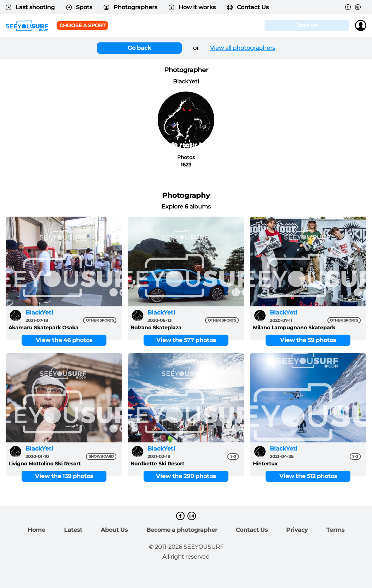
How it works (192, 7)
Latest (73, 530)
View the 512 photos (308, 476)
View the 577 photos (186, 340)
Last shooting (30, 7)
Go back (139, 48)
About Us (114, 530)
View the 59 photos (308, 340)
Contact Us (248, 7)
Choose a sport (82, 25)
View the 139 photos (64, 476)
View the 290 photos (186, 476)
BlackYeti (39, 313)
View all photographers (243, 48)
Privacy (297, 530)
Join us (307, 25)
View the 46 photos (64, 340)
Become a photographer (182, 530)
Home (36, 530)
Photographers (130, 7)
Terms (335, 530)
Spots (79, 7)
